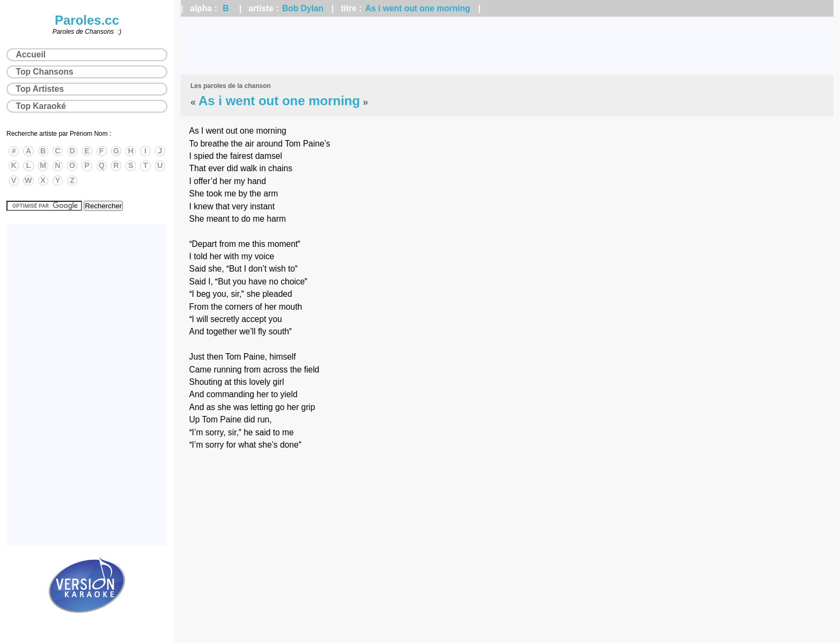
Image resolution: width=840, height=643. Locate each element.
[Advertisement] (507, 46)
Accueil (31, 54)
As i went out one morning (418, 8)
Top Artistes (40, 89)
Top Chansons (45, 72)
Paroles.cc (87, 20)
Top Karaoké (41, 106)
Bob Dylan (303, 8)
